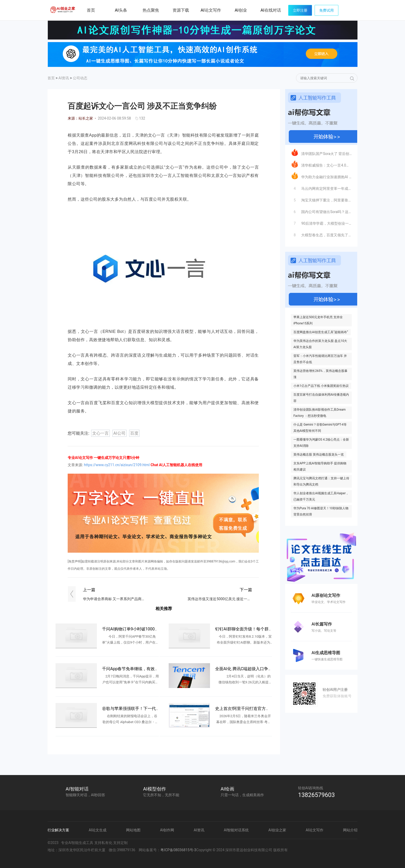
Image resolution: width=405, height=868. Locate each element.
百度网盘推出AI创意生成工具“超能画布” (321, 332)
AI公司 (119, 433)
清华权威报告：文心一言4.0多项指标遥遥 (322, 164)
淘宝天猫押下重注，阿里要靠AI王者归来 (322, 199)
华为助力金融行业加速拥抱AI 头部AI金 (322, 176)
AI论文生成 (98, 830)
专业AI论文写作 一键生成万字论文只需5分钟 (103, 458)
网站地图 (133, 830)
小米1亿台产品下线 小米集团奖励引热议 (321, 386)
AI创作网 (167, 830)
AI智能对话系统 (236, 830)
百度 (134, 433)
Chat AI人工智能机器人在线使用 (176, 465)
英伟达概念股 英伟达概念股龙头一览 (319, 455)
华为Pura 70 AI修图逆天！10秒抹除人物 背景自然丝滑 (321, 511)
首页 (91, 10)
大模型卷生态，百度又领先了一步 (322, 234)
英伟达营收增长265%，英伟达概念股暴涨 (320, 374)
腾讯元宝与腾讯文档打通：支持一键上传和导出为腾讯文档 (321, 481)
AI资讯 (64, 78)
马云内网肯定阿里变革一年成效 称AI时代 (322, 187)
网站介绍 (350, 830)
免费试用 (326, 10)
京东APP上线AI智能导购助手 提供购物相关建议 (320, 466)
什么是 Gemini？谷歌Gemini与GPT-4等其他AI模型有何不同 (320, 428)
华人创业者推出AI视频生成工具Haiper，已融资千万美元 (321, 496)
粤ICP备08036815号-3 (178, 850)
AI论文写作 (314, 830)
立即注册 (300, 10)
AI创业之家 (63, 11)
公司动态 (80, 78)
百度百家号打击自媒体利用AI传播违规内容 (321, 398)
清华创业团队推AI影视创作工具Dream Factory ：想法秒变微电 (320, 413)
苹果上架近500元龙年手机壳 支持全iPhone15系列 (318, 320)
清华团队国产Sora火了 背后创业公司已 (322, 152)
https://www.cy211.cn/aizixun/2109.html (117, 465)
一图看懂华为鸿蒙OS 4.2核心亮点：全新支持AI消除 (321, 443)
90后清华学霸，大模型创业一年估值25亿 (322, 222)
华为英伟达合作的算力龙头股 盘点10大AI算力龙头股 (320, 344)
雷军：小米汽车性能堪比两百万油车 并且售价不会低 (320, 359)
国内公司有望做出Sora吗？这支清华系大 (322, 210)
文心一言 (100, 433)
